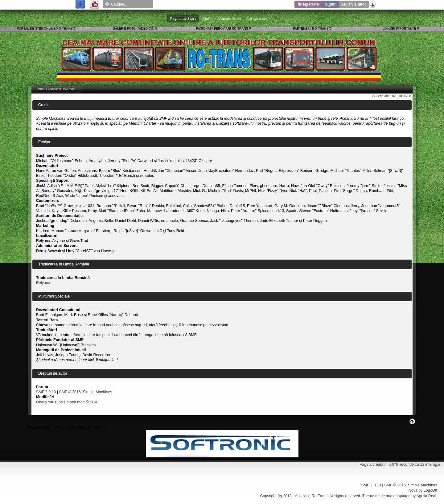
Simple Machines (98, 392)
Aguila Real (426, 496)
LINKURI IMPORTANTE (399, 29)
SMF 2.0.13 (46, 392)
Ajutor (208, 19)
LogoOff (430, 490)
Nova (413, 490)
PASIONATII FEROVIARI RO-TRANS (222, 29)
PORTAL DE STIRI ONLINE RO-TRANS (45, 29)
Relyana (43, 283)
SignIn (331, 4)
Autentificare (230, 19)
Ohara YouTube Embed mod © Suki (67, 402)
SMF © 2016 (70, 392)
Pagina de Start (183, 19)
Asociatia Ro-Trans (311, 496)
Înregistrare (308, 4)
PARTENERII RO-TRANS (311, 29)
